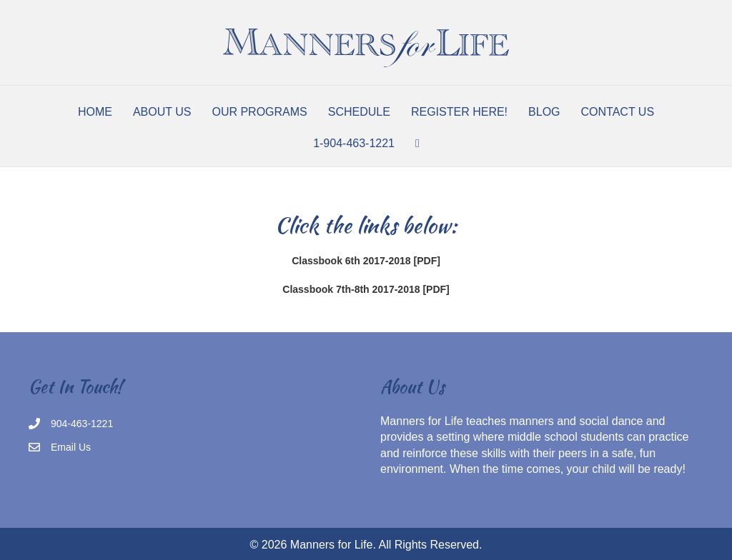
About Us (162, 112)
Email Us (71, 447)
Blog (544, 112)
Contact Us (618, 112)
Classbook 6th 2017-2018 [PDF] (366, 261)
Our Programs (259, 112)
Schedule (359, 112)
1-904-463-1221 (354, 143)
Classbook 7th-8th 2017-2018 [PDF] (366, 289)
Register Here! (459, 112)
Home (95, 112)
